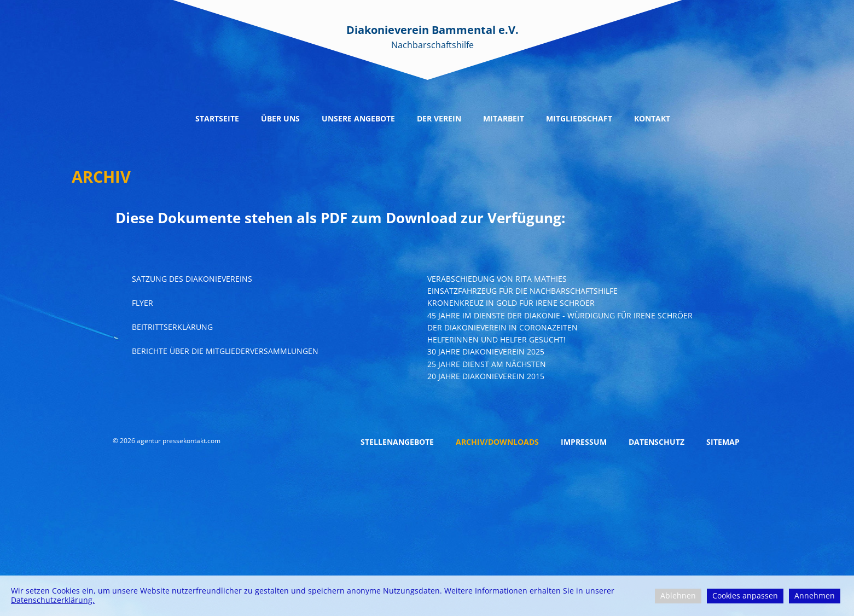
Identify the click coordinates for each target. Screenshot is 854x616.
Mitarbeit (504, 118)
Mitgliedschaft (579, 118)
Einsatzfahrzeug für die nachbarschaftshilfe (522, 291)
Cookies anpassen (745, 595)
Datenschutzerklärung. (53, 600)
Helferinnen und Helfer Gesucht (495, 339)
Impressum (584, 442)
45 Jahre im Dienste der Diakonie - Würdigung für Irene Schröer (560, 315)
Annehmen (815, 595)
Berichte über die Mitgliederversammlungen (225, 351)
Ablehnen (678, 595)
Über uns (280, 118)
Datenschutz (657, 442)
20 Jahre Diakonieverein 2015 (486, 376)
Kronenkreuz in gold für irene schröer (511, 303)
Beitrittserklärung (172, 327)
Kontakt (652, 118)
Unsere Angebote (358, 118)
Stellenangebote (397, 442)
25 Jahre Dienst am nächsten (487, 364)
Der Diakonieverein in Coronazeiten (502, 327)
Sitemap (723, 442)
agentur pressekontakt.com (179, 441)
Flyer (143, 303)
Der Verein (439, 118)
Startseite (217, 118)
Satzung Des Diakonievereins (192, 279)
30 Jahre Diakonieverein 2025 (486, 351)
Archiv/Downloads (497, 442)
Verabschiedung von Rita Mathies (497, 279)
